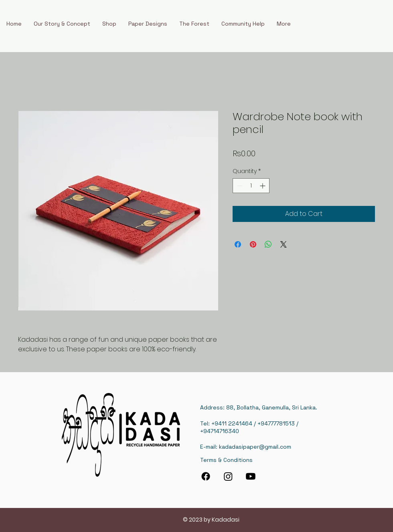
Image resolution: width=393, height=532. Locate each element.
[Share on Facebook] (238, 244)
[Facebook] (206, 476)
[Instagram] (228, 476)
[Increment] (263, 186)
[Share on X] (284, 244)
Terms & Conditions (226, 460)
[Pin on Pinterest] (253, 244)
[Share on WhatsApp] (268, 244)
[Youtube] (251, 476)
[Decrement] (239, 186)
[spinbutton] (251, 186)
